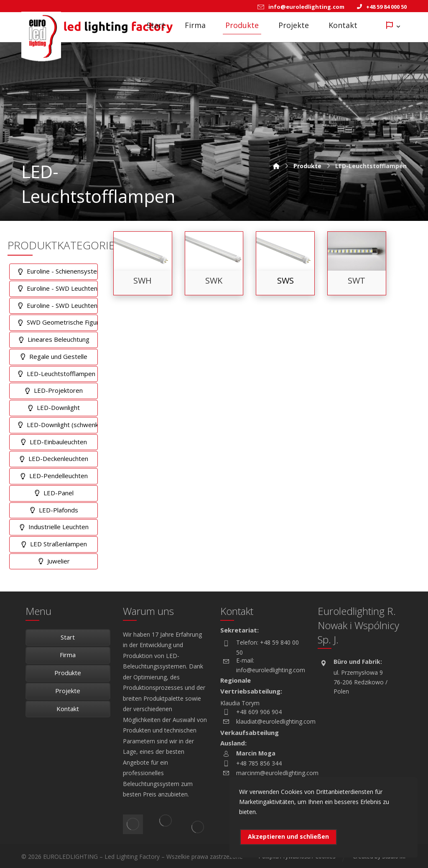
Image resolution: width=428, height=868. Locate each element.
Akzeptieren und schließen (288, 836)
